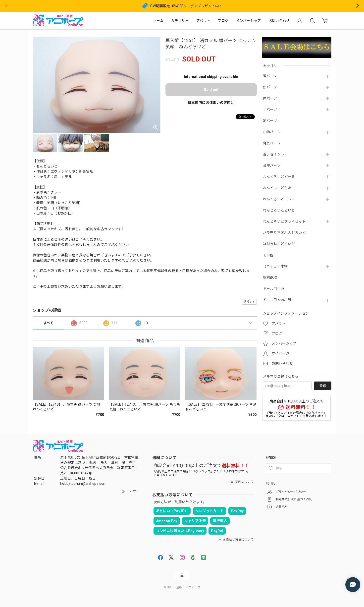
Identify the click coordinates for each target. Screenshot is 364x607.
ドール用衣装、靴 (277, 300)
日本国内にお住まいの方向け (211, 103)
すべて (48, 323)
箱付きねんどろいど (279, 244)
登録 (323, 386)
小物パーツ (272, 132)
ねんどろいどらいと (279, 210)
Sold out (211, 90)
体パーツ (270, 98)
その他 (268, 255)
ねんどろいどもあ (277, 188)
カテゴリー (180, 21)
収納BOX (270, 277)
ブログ (223, 21)
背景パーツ (272, 143)
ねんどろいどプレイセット (284, 221)
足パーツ (270, 121)
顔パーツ (270, 87)
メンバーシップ (248, 21)
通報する (249, 302)
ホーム (158, 21)
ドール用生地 (274, 289)
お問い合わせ (279, 21)
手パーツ (270, 110)
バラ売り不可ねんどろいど (284, 233)
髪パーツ (270, 76)
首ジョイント (274, 154)
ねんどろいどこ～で (279, 199)
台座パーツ (272, 166)
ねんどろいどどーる (279, 177)
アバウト (203, 21)
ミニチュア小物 (275, 266)
